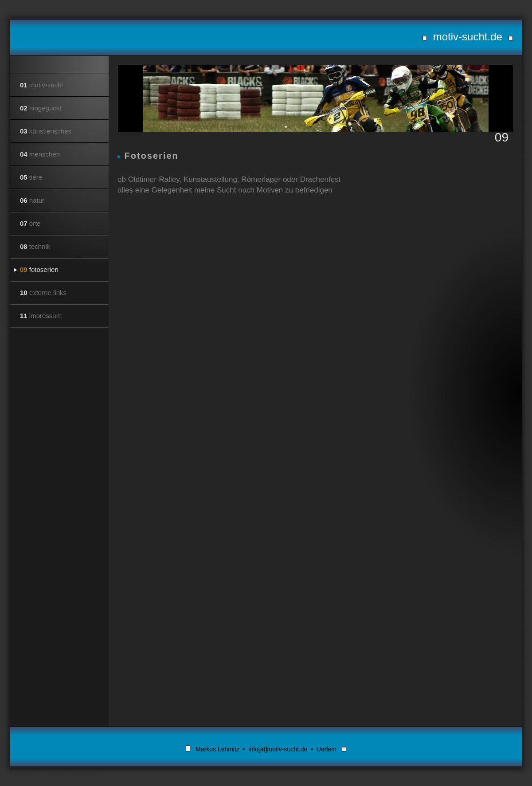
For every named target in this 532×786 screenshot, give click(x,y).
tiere (31, 177)
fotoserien (39, 269)
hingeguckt (41, 108)
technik (35, 246)
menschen (40, 154)
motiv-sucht (42, 85)
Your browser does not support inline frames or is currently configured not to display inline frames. (315, 447)
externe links (43, 293)
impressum (41, 316)
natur (32, 200)
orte (30, 223)
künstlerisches (46, 131)
